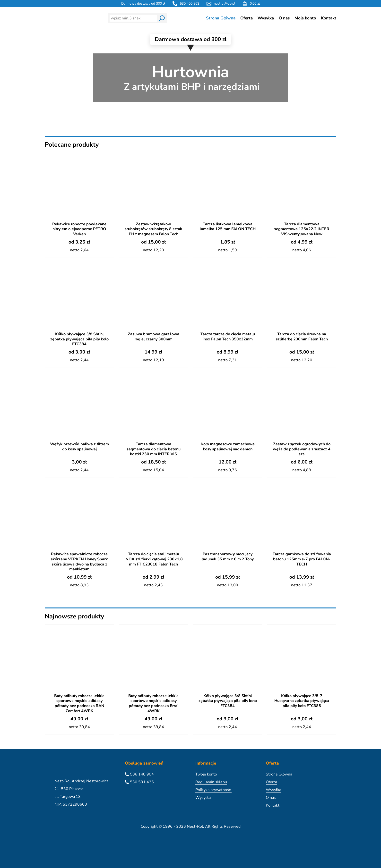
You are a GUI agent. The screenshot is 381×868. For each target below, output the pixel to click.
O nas (284, 18)
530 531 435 (142, 782)
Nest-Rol (195, 826)
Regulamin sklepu (211, 782)
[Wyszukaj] (162, 18)
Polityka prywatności (213, 790)
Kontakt (329, 18)
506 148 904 (142, 774)
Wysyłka (266, 18)
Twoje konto (206, 774)
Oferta (247, 18)
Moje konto (305, 18)
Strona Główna (221, 18)
